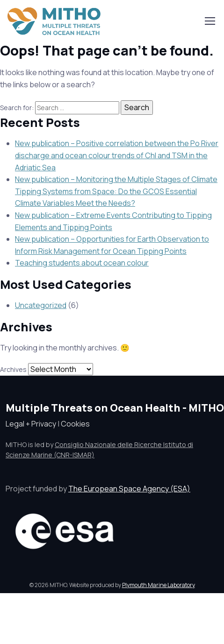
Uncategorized (41, 305)
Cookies (75, 424)
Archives (13, 369)
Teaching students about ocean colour (82, 263)
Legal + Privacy (31, 424)
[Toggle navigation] (210, 21)
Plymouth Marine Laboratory (159, 585)
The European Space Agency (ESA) (129, 489)
